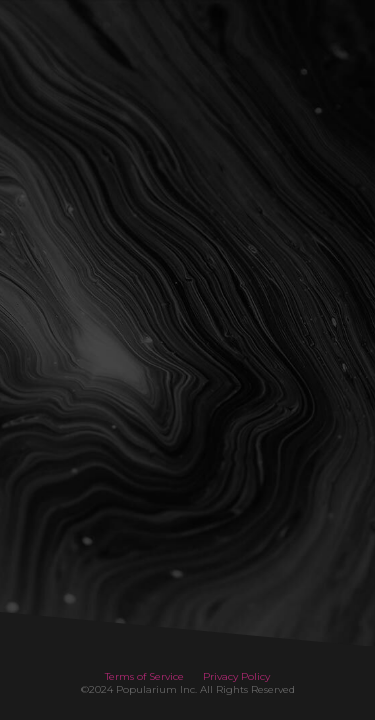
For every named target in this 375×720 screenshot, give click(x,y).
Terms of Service (144, 676)
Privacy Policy (236, 676)
